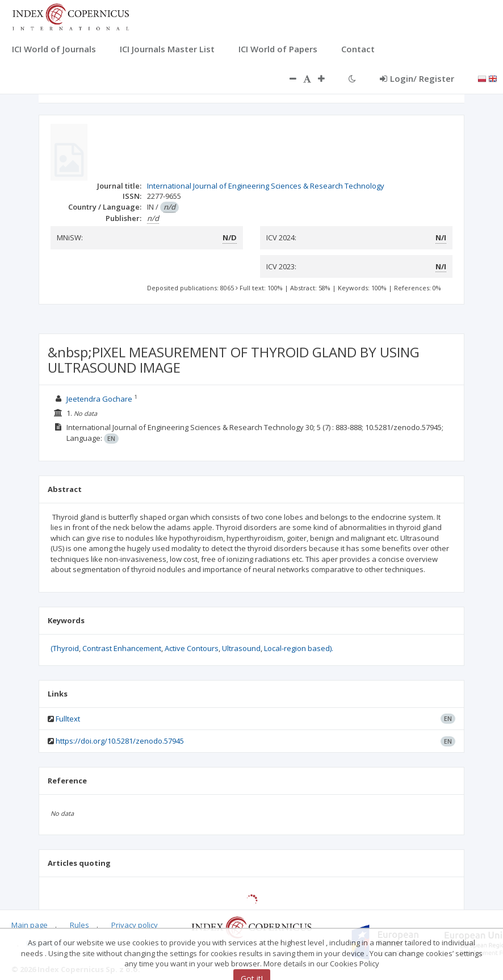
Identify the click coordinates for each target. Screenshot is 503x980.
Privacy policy (135, 925)
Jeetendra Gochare (100, 399)
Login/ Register (417, 78)
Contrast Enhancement (122, 648)
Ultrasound (241, 648)
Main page (30, 925)
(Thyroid (65, 648)
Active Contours (192, 648)
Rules (79, 925)
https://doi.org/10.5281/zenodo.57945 (120, 741)
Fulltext (68, 719)
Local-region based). (299, 648)
